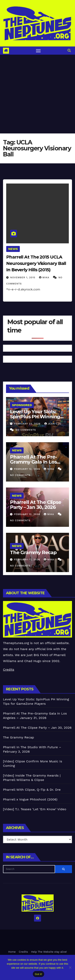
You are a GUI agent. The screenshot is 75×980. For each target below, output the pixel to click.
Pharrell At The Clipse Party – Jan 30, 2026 (36, 505)
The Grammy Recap (33, 552)
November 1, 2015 (23, 277)
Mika (45, 277)
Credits (9, 670)
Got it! (38, 974)
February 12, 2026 (27, 469)
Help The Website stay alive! (49, 952)
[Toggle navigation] (38, 51)
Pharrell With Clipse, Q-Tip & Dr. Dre (32, 790)
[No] (70, 967)
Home (12, 952)
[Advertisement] (37, 94)
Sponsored (22, 405)
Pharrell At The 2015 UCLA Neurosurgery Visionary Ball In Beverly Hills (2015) (36, 263)
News (13, 249)
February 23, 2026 (28, 424)
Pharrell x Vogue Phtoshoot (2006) (30, 799)
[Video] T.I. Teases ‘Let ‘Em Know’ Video (35, 809)
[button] (69, 51)
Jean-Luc (53, 424)
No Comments (26, 430)
